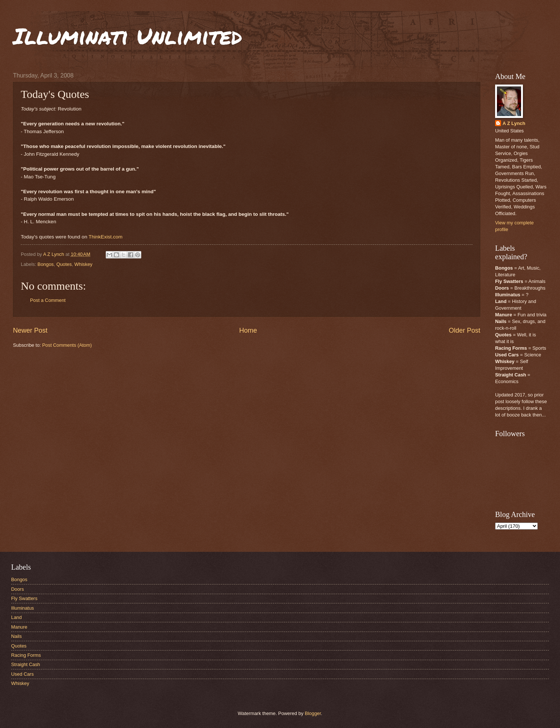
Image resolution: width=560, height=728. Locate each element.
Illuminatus (23, 608)
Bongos (46, 264)
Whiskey (84, 264)
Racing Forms (26, 655)
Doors (17, 589)
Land (17, 617)
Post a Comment (48, 300)
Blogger (313, 713)
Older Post (465, 330)
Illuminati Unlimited (128, 36)
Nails (17, 636)
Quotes (64, 264)
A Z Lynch (514, 123)
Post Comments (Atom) (67, 345)
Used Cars (22, 674)
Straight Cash (26, 664)
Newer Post (30, 330)
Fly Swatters (24, 598)
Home (248, 330)
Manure (19, 627)
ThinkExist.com (106, 237)
